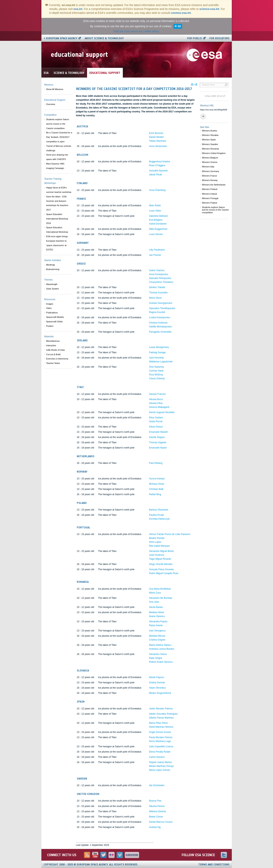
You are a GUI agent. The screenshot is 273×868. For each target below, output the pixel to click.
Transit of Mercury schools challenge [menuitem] (59, 148)
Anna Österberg (157, 190)
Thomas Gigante (158, 442)
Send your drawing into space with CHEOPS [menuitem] (57, 157)
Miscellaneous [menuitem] (53, 341)
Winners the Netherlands (214, 185)
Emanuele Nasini (158, 448)
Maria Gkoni (155, 298)
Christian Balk (156, 489)
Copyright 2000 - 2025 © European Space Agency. (91, 865)
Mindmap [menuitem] (51, 265)
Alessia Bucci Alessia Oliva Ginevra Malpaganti (159, 403)
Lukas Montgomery (159, 347)
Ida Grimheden (157, 785)
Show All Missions (55, 89)
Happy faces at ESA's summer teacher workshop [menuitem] (59, 190)
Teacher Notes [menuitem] (53, 363)
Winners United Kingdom (214, 153)
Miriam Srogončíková (160, 693)
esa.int (78, 9)
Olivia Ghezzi (156, 427)
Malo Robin (155, 205)
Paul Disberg (156, 463)
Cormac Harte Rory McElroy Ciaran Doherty (157, 375)
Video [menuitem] (49, 308)
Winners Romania (210, 149)
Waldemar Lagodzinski (161, 362)
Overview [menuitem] (51, 104)
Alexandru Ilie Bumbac (161, 598)
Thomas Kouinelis (158, 293)
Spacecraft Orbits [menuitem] (55, 322)
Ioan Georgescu (157, 631)
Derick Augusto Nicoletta (162, 412)
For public (195, 38)
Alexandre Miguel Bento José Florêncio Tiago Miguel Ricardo (161, 555)
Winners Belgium (210, 158)
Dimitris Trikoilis (157, 287)
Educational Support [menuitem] (55, 100)
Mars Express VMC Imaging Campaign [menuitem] (55, 166)
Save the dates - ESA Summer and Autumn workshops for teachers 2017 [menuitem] (57, 203)
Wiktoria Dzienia (157, 811)
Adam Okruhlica (157, 688)
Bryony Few (155, 801)
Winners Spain (209, 140)
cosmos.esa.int (181, 13)
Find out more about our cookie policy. (136, 31)
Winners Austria (209, 131)
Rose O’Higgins (157, 165)
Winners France (209, 176)
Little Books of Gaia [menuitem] (55, 350)
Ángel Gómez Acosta (160, 732)
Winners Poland (209, 203)
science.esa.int (209, 9)
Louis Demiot (156, 234)
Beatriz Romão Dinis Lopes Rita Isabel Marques (159, 542)
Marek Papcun (157, 677)
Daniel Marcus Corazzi (161, 822)
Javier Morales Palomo (161, 709)
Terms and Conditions (214, 865)
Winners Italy (208, 167)
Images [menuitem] (50, 304)
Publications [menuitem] (52, 313)
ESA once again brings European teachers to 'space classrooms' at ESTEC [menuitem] (57, 243)
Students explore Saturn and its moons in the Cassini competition (215, 210)
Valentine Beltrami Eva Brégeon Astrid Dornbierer (158, 220)
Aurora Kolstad (157, 479)
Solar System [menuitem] (53, 289)
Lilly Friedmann (157, 250)
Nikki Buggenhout (158, 229)
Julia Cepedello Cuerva (161, 746)
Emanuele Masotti (158, 432)
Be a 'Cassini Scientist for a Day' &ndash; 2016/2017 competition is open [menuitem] (59, 137)
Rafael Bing (155, 494)
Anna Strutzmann (158, 146)
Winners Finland (210, 189)
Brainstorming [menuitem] (53, 269)
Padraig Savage (157, 352)
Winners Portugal (210, 198)
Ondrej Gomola (157, 683)
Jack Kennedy (156, 358)
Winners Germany (211, 171)
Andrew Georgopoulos (161, 303)
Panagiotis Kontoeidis (160, 332)
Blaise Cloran (156, 817)
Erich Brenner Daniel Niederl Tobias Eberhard (157, 137)
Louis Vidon (155, 211)
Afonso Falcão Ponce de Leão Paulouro (170, 534)
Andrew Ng (155, 827)
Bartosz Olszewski (159, 510)
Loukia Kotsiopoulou (160, 317)
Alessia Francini (157, 394)
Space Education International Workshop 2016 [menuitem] (57, 219)
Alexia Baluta (156, 607)
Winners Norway (210, 180)
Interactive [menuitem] (51, 345)
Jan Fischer (155, 255)
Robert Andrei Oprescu (161, 662)
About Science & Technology (104, 38)
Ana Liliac (154, 602)
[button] (203, 116)
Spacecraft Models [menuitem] (55, 317)
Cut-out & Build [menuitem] (53, 354)
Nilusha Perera (157, 806)
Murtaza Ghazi (157, 484)
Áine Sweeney (157, 367)
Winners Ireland (209, 194)
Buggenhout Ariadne (160, 162)
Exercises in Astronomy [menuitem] (57, 359)
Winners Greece (210, 162)
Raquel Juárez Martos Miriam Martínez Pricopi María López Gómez (161, 766)
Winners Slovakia (210, 135)
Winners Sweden (210, 144)
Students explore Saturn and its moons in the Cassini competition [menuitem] (58, 124)
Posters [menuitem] (50, 326)
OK (179, 26)
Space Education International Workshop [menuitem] (57, 230)
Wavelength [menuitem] (52, 284)
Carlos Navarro (157, 757)
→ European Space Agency (61, 38)
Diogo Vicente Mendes (161, 564)
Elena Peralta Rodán (160, 752)
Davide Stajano (157, 437)
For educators (219, 38)
